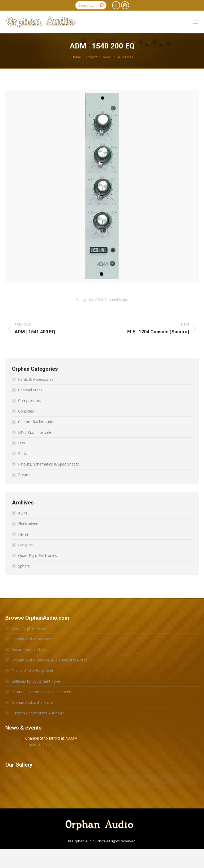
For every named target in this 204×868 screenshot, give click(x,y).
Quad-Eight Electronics (37, 555)
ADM (99, 299)
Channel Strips (116, 299)
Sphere (24, 566)
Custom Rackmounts (36, 422)
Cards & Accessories (36, 379)
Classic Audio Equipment (32, 671)
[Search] (91, 5)
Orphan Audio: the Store (32, 702)
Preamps (26, 475)
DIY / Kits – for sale (35, 432)
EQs (22, 443)
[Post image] (13, 744)
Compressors (30, 401)
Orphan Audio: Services (31, 639)
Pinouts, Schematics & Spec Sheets (48, 464)
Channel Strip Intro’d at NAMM (51, 738)
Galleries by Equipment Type (36, 681)
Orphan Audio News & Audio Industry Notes (49, 660)
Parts (23, 453)
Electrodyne (28, 524)
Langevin (26, 545)
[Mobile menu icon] (195, 22)
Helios (23, 534)
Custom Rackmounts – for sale (38, 713)
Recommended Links (29, 649)
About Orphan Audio (29, 628)
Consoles (26, 411)
